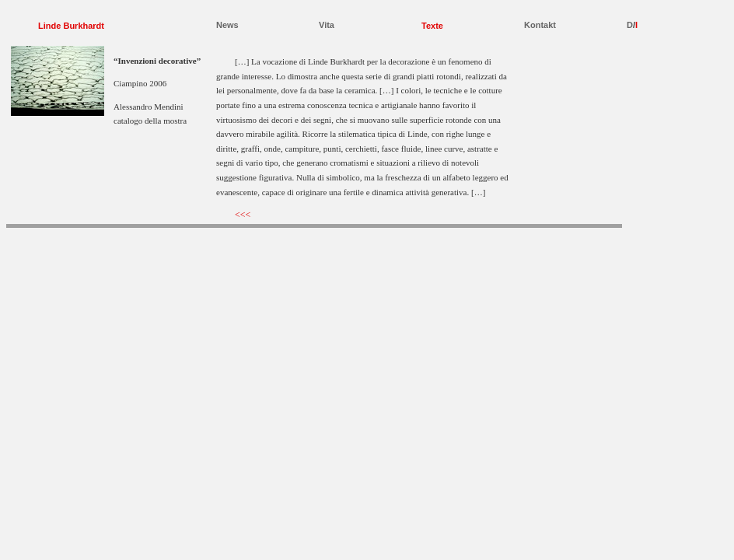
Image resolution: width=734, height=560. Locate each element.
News (227, 25)
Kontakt (540, 25)
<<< (243, 215)
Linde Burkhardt (71, 26)
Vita (327, 25)
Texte (432, 26)
